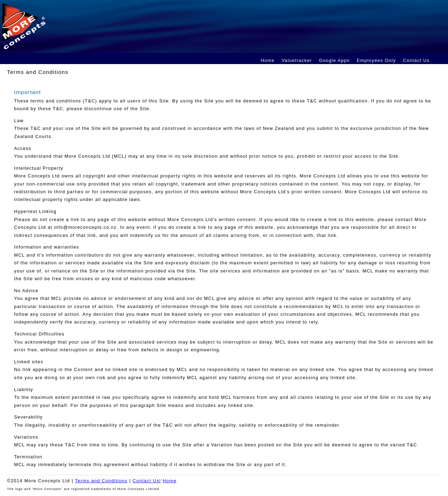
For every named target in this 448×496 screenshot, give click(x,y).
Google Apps (334, 60)
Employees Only (376, 60)
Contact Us (416, 60)
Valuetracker (297, 60)
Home (268, 60)
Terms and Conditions (101, 481)
